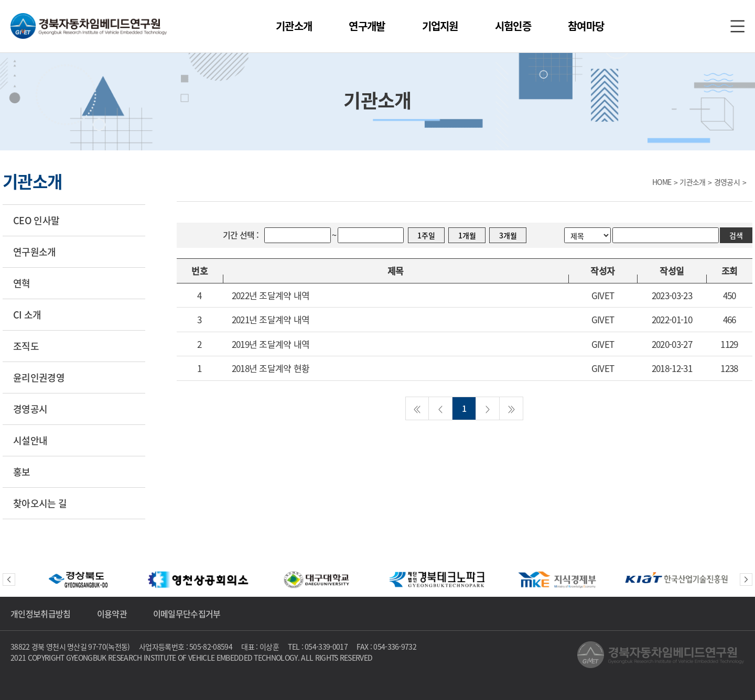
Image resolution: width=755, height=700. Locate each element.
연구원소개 (35, 252)
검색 (736, 235)
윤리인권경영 (39, 378)
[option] (79, 579)
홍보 (22, 472)
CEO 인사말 (36, 220)
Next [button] (746, 579)
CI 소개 (27, 315)
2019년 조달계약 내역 (271, 344)
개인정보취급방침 (41, 614)
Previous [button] (9, 579)
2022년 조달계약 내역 (271, 295)
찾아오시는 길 (40, 503)
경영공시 (30, 409)
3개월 (508, 235)
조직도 (26, 346)
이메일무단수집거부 (187, 614)
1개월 (467, 235)
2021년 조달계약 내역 (271, 319)
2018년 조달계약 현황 (271, 368)
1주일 (426, 235)
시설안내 (30, 440)
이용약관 (112, 614)
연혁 (22, 283)
